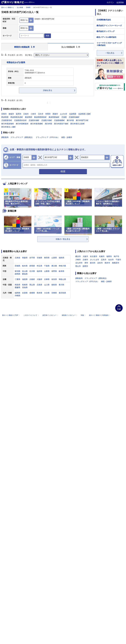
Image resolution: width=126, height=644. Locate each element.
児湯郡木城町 (34, 120)
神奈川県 (62, 266)
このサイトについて (31, 315)
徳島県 (54, 285)
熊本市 (107, 263)
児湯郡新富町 (7, 120)
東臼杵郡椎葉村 (22, 124)
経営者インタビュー (51, 315)
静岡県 (17, 274)
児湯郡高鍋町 (74, 117)
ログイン (111, 2)
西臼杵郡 (48, 124)
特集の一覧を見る (63, 239)
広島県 (39, 285)
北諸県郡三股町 (84, 114)
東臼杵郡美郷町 (37, 124)
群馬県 (32, 266)
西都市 (55, 114)
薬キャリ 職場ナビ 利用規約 (100, 315)
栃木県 (25, 266)
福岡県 (17, 293)
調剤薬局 (5, 137)
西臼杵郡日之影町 (78, 124)
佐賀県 (25, 293)
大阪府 (39, 279)
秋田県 (47, 258)
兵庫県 (47, 279)
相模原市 (116, 263)
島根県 (25, 285)
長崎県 (32, 293)
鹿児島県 (62, 293)
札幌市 (102, 256)
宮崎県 (28, 7)
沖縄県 (17, 296)
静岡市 (85, 266)
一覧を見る (110, 53)
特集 (84, 315)
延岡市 (19, 114)
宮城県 (39, 258)
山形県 (54, 258)
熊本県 (39, 293)
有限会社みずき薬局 (16, 62)
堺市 (86, 263)
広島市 (104, 260)
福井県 (39, 271)
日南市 (26, 114)
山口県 (47, 285)
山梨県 (47, 271)
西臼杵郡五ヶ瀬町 (8, 127)
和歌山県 (62, 279)
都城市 (11, 114)
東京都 (54, 266)
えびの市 (64, 114)
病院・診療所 (67, 137)
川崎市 (78, 260)
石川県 (32, 271)
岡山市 (78, 266)
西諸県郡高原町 (17, 117)
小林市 (33, 114)
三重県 (17, 279)
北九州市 (79, 263)
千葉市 (118, 260)
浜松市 (100, 263)
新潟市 (93, 263)
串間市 (48, 114)
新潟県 (17, 271)
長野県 (54, 271)
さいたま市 (94, 260)
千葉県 (47, 266)
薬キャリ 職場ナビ (8, 7)
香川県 (61, 285)
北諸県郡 (73, 114)
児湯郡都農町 (59, 120)
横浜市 (78, 256)
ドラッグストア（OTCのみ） (48, 137)
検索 (48, 36)
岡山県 (32, 285)
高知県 (25, 287)
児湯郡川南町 (47, 120)
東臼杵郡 (70, 120)
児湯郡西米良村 (20, 120)
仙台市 (111, 260)
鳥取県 (17, 285)
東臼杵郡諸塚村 (8, 124)
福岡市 (109, 256)
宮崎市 (4, 114)
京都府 (32, 279)
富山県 (25, 271)
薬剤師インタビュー (70, 315)
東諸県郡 (29, 117)
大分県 (47, 293)
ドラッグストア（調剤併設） (22, 137)
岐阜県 (61, 271)
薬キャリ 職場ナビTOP (11, 315)
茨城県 (17, 266)
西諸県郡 (5, 117)
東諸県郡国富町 (40, 117)
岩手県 (32, 258)
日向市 (41, 114)
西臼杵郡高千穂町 (61, 124)
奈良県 (54, 279)
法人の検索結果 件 (71, 47)
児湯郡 (64, 117)
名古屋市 (94, 256)
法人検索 (20, 7)
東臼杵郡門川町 (82, 120)
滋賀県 (25, 279)
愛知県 (25, 274)
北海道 (17, 258)
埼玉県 (39, 266)
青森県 (25, 258)
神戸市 (116, 256)
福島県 (61, 258)
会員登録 (120, 2)
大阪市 (85, 256)
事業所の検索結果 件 (24, 47)
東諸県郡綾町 (54, 117)
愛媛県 (17, 287)
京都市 (85, 260)
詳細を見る (48, 90)
